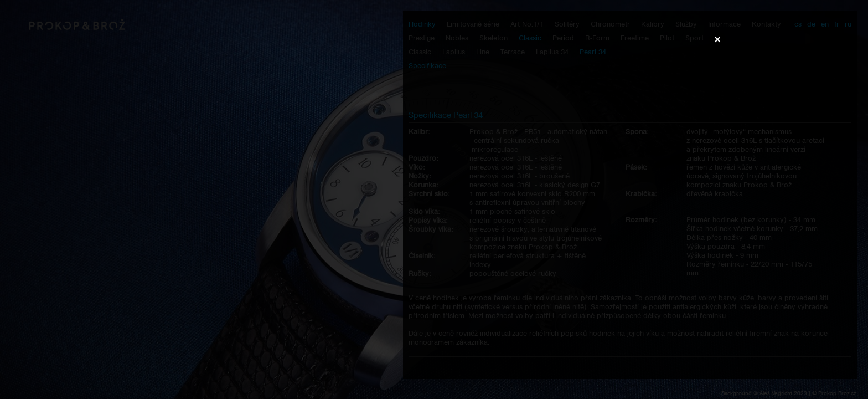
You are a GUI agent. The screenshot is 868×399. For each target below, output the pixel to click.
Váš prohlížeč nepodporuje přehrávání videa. (434, 199)
